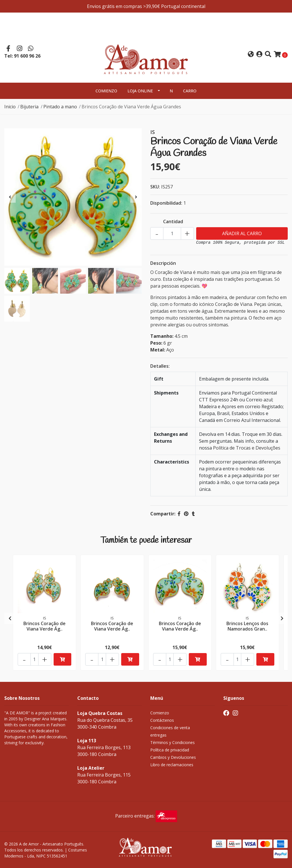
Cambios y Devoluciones (173, 757)
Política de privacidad (170, 750)
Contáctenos (162, 720)
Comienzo (106, 91)
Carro (190, 91)
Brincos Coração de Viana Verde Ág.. (44, 626)
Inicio (10, 107)
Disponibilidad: (166, 203)
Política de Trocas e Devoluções (247, 448)
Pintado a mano (60, 107)
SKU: (155, 187)
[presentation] (10, 197)
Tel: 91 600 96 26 (22, 56)
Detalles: (160, 366)
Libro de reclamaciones (172, 765)
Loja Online (140, 91)
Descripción (163, 263)
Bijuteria (29, 107)
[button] (251, 55)
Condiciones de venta (170, 728)
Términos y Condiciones (173, 742)
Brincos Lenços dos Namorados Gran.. (247, 626)
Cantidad (173, 221)
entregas (158, 735)
